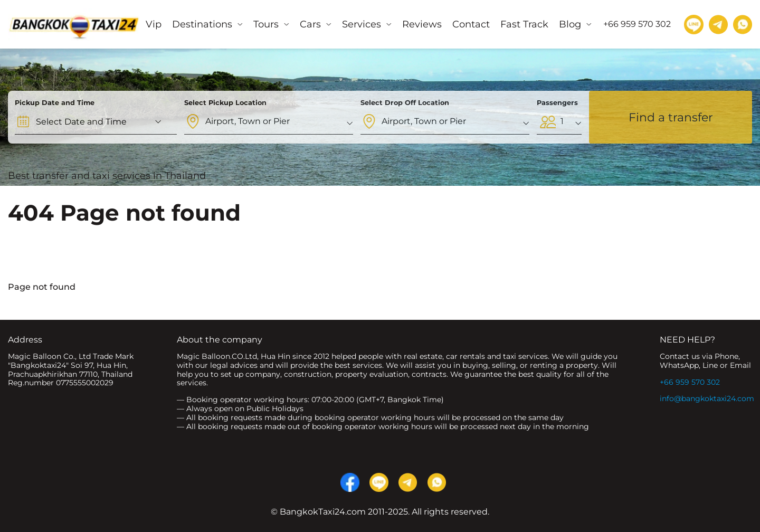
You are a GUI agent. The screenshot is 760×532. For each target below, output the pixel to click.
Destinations (202, 24)
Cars (310, 24)
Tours (266, 24)
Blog (570, 24)
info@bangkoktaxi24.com (707, 398)
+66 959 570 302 (690, 382)
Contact (471, 24)
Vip (154, 24)
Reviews (422, 24)
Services (362, 24)
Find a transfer (671, 117)
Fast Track (524, 24)
